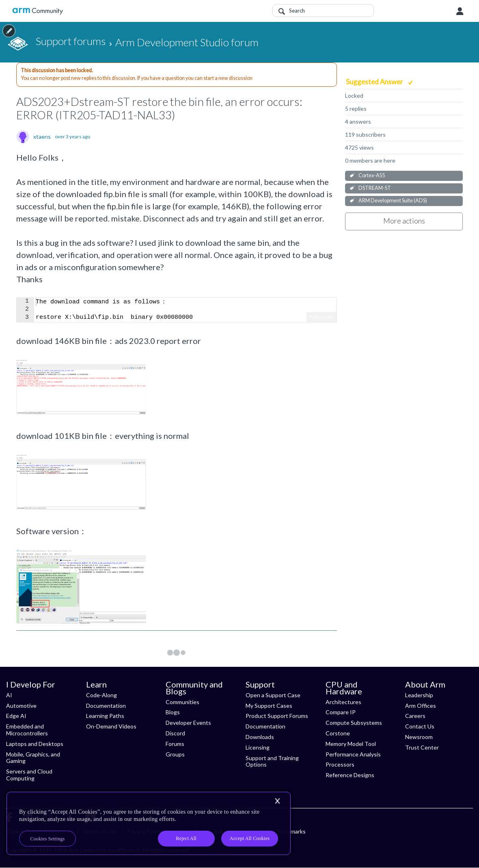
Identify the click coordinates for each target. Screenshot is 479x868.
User (460, 11)
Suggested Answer (375, 82)
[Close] (277, 801)
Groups (175, 754)
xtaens (42, 137)
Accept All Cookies (250, 838)
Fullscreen (321, 317)
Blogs (173, 712)
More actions (404, 221)
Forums (175, 744)
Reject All (186, 838)
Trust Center (422, 747)
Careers (415, 716)
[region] (149, 823)
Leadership (419, 695)
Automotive (21, 706)
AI (9, 695)
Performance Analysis (353, 754)
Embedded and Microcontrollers (27, 730)
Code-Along (101, 695)
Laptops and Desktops (35, 744)
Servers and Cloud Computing (29, 775)
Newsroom (419, 737)
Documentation (106, 706)
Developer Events (188, 723)
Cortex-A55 (372, 175)
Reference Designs (350, 775)
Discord (175, 733)
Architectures (343, 702)
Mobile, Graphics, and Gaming (33, 758)
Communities (182, 702)
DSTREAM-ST (375, 188)
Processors (340, 764)
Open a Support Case (273, 695)
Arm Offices (421, 706)
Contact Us (420, 726)
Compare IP (341, 712)
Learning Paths (105, 716)
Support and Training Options (272, 761)
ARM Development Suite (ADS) (393, 201)
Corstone (338, 733)
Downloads (260, 737)
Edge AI (16, 716)
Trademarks (291, 831)
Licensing (258, 747)
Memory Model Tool (351, 744)
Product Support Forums (277, 716)
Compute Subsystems (354, 723)
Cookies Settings (48, 839)
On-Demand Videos (111, 726)
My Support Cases (269, 706)
